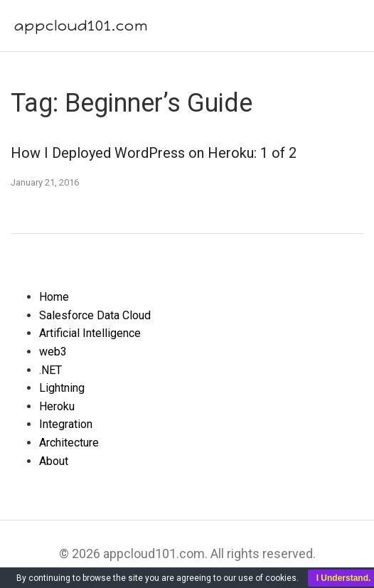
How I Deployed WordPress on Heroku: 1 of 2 (154, 153)
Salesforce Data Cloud (95, 315)
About (54, 461)
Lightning (62, 388)
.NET (50, 370)
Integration (66, 424)
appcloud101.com (81, 26)
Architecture (69, 443)
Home (54, 297)
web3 (53, 352)
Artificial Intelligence (90, 333)
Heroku (57, 406)
